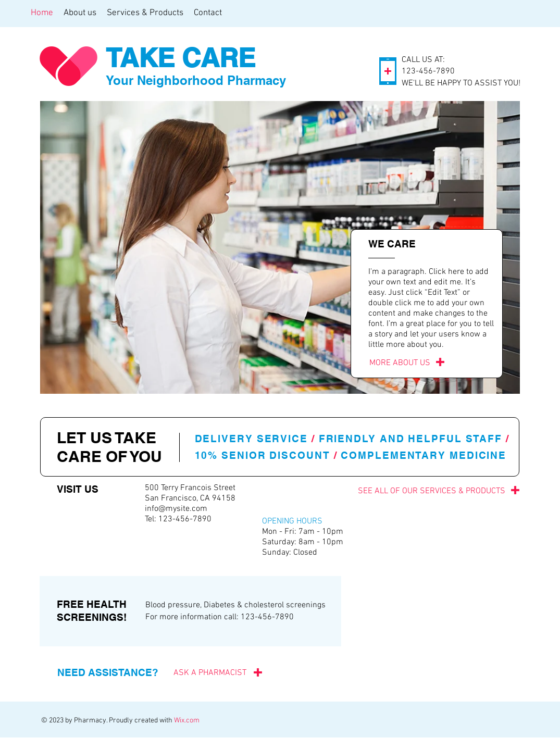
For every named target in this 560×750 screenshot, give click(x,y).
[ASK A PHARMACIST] (206, 673)
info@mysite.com (176, 509)
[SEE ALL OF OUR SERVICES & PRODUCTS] (406, 491)
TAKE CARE (181, 58)
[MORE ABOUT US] (400, 363)
